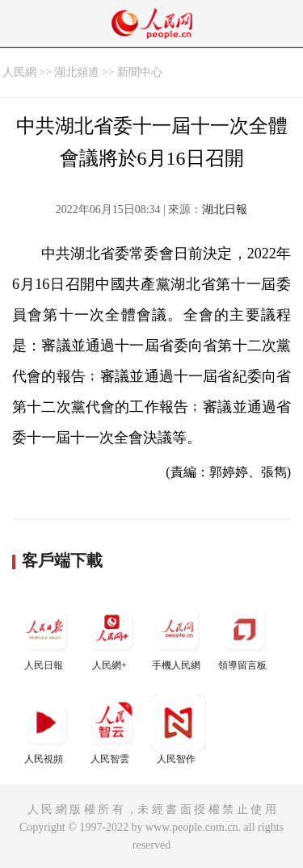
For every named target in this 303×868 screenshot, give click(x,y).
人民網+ (112, 636)
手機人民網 (178, 636)
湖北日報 (225, 210)
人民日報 (45, 636)
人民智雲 (112, 730)
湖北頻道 (77, 72)
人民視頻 (45, 730)
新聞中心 (140, 72)
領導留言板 (244, 636)
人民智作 (178, 730)
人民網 (19, 72)
